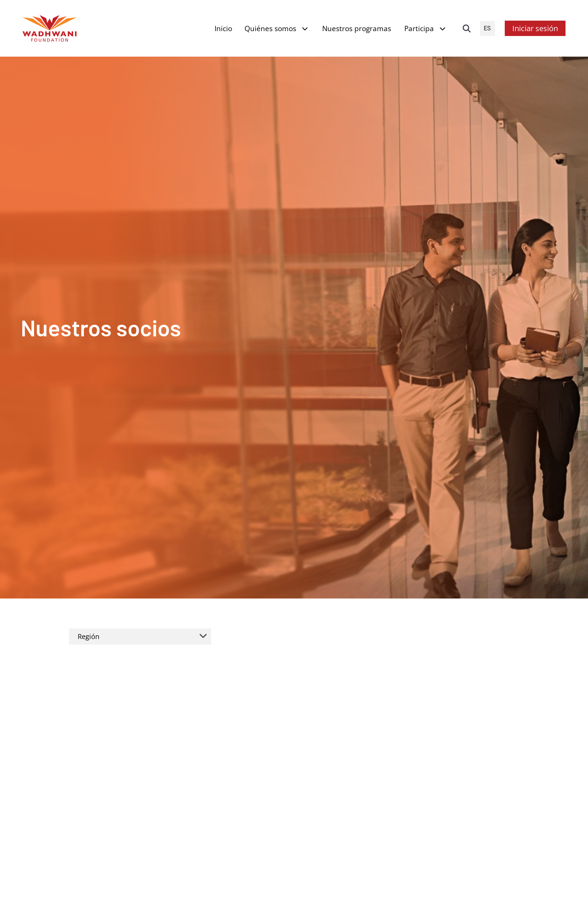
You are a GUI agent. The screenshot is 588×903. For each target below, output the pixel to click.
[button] (467, 28)
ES (487, 28)
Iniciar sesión (535, 28)
